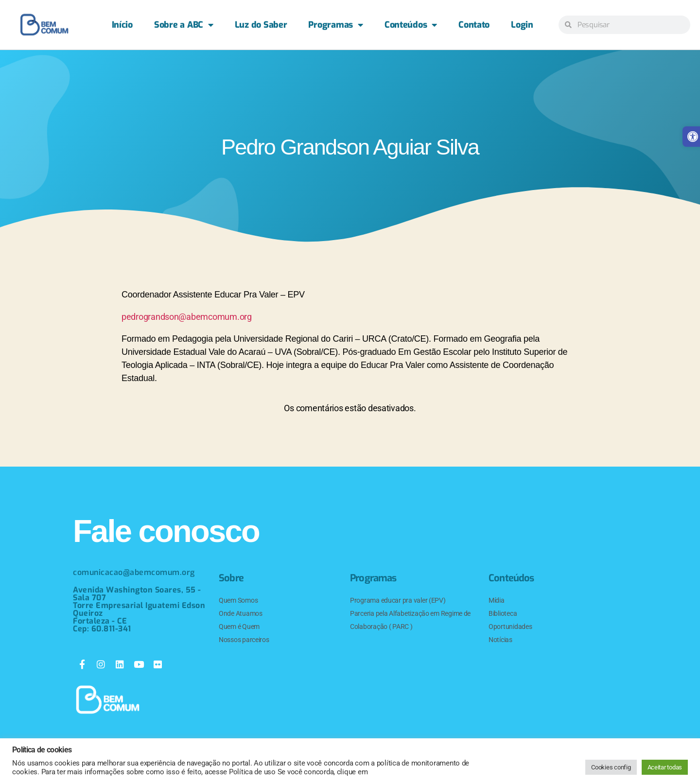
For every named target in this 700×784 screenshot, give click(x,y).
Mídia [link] (497, 600)
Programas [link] (335, 25)
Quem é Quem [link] (239, 627)
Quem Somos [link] (238, 600)
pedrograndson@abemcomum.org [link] (187, 317)
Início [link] (122, 25)
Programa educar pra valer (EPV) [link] (398, 600)
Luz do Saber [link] (261, 25)
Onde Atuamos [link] (241, 613)
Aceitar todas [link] (665, 767)
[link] (44, 25)
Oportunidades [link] (510, 627)
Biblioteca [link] (503, 613)
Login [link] (522, 25)
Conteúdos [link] (411, 25)
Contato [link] (474, 25)
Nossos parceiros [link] (244, 640)
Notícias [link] (500, 640)
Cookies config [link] (611, 767)
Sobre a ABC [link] (184, 25)
